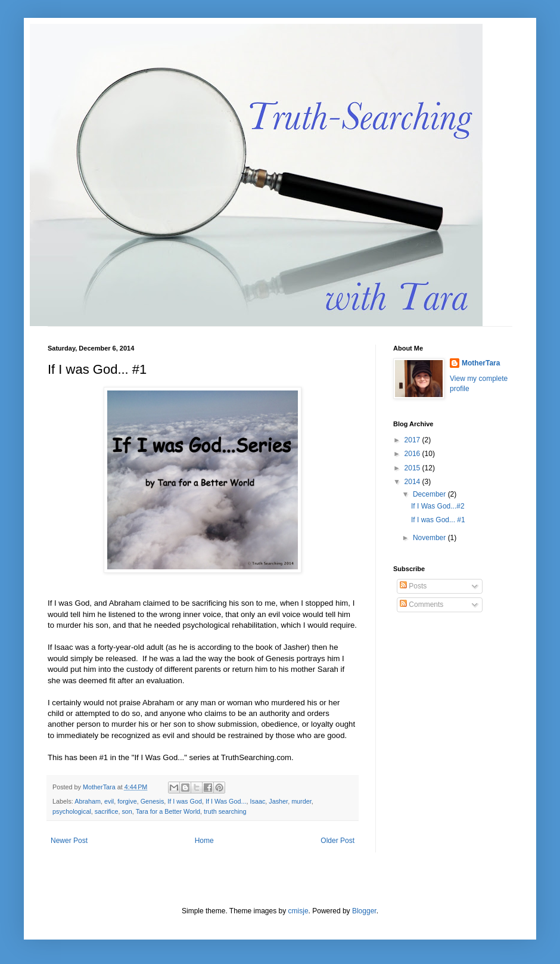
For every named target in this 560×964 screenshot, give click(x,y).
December (430, 494)
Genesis (153, 801)
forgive (127, 801)
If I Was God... (226, 801)
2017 (413, 440)
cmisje (298, 911)
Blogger (364, 911)
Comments (421, 605)
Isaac (258, 801)
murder (301, 801)
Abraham (88, 801)
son (127, 811)
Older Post (337, 841)
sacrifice (107, 811)
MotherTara (481, 363)
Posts (413, 586)
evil (109, 801)
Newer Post (69, 841)
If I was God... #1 (438, 520)
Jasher (278, 801)
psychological (72, 811)
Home (204, 841)
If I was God (185, 801)
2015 (413, 468)
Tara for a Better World (168, 811)
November (430, 538)
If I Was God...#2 (438, 506)
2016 (413, 454)
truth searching (225, 811)
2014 (413, 482)
